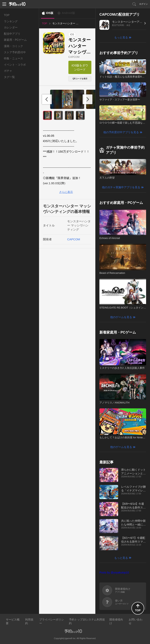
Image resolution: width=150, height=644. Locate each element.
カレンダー (11, 27)
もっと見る (121, 37)
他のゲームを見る (121, 317)
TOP (7, 15)
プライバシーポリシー (52, 621)
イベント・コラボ (15, 65)
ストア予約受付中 (15, 52)
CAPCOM (74, 57)
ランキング (11, 21)
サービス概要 (13, 621)
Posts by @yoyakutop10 (114, 573)
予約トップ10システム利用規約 (87, 621)
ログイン (144, 4)
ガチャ (8, 71)
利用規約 (29, 621)
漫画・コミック (13, 46)
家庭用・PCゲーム (15, 40)
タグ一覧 (9, 77)
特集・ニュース (13, 58)
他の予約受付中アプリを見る (121, 132)
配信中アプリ (12, 34)
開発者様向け (116, 621)
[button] (87, 99)
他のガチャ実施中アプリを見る (121, 187)
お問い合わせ (136, 621)
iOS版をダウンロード (80, 67)
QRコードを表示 (80, 79)
